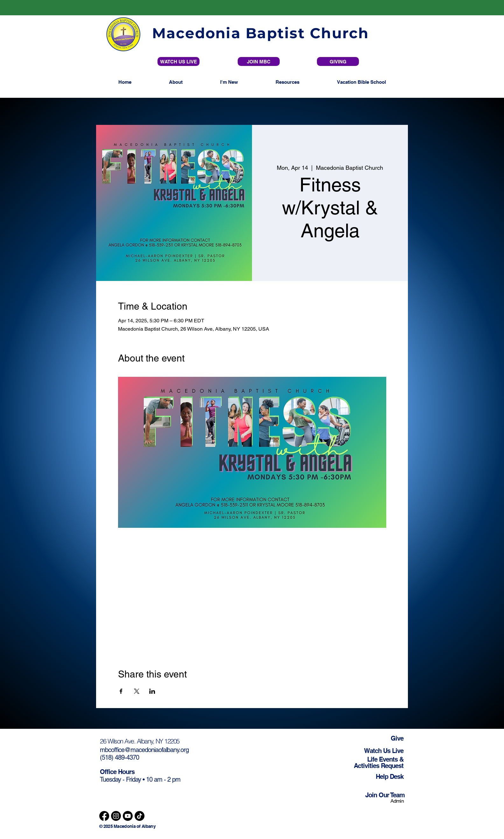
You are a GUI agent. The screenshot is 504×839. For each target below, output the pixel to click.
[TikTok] (140, 816)
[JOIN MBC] (259, 61)
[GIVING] (338, 61)
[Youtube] (128, 816)
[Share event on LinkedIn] (152, 691)
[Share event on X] (137, 691)
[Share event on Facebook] (121, 691)
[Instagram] (116, 816)
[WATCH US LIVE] (178, 61)
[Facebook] (104, 816)
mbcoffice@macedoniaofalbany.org (144, 750)
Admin (398, 801)
